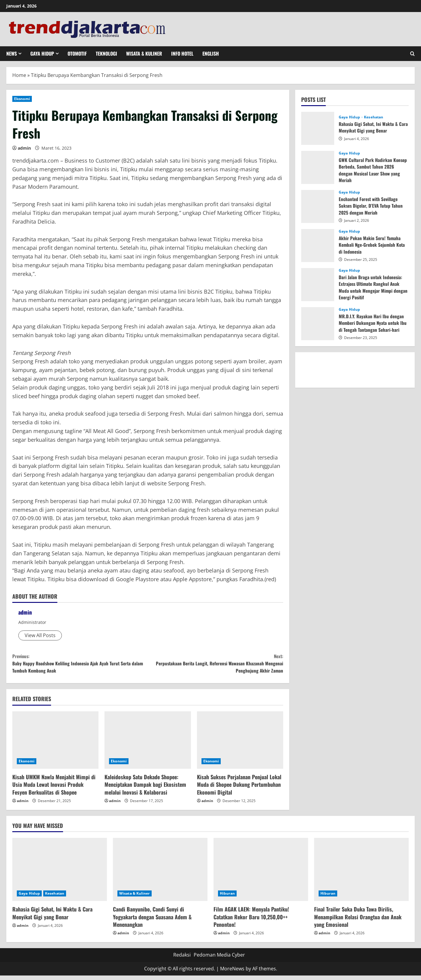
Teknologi (106, 53)
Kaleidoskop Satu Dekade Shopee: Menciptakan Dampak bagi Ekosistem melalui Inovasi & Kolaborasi (145, 789)
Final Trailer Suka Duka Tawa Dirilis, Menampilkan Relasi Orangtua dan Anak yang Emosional (358, 921)
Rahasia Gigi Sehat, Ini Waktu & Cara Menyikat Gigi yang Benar (369, 127)
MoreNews (232, 973)
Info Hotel (182, 53)
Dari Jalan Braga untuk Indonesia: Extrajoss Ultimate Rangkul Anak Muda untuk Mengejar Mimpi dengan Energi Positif (371, 287)
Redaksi (182, 959)
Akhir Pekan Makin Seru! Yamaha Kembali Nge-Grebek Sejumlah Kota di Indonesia (373, 245)
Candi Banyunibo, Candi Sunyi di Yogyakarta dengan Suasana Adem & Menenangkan (152, 921)
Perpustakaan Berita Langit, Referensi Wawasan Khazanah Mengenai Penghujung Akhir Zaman (215, 665)
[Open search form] (412, 54)
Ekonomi (22, 99)
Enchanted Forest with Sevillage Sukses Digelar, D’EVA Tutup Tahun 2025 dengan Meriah (371, 206)
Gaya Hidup (42, 53)
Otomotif (77, 53)
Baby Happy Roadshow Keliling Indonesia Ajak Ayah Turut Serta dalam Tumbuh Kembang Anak (80, 665)
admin (24, 148)
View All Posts (40, 635)
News (12, 53)
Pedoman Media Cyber (219, 959)
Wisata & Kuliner (144, 53)
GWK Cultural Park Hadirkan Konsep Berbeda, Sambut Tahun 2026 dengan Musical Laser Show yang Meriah (374, 170)
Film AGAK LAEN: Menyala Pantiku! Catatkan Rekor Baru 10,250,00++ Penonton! (251, 921)
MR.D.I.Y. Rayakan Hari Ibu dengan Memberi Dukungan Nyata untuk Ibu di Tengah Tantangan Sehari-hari (374, 323)
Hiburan (227, 898)
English (211, 53)
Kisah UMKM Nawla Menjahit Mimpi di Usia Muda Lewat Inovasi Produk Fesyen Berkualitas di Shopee (54, 789)
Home (19, 75)
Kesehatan (374, 117)
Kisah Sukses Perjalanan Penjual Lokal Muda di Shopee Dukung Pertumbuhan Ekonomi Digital (239, 789)
